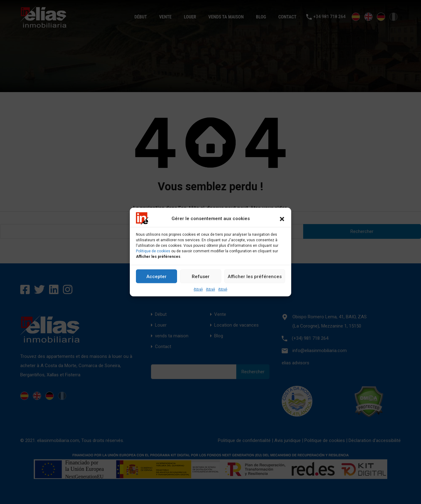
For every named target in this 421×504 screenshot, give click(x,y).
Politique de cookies (153, 251)
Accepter (156, 276)
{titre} (198, 289)
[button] (282, 219)
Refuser (201, 276)
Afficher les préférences (255, 276)
